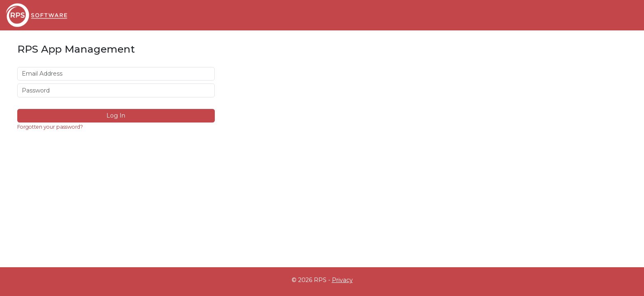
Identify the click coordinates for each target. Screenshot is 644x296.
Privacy (342, 280)
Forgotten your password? (50, 127)
